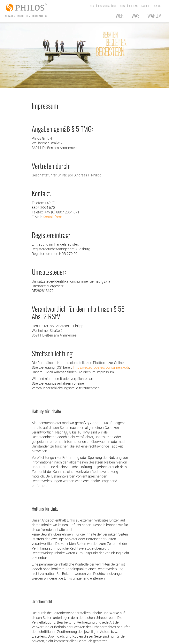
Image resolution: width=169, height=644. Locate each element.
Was (136, 15)
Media (123, 6)
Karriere (146, 6)
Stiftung (133, 6)
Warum (154, 15)
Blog (92, 6)
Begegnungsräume (107, 6)
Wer (120, 15)
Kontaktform (53, 217)
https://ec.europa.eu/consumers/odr (101, 367)
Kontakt (158, 6)
